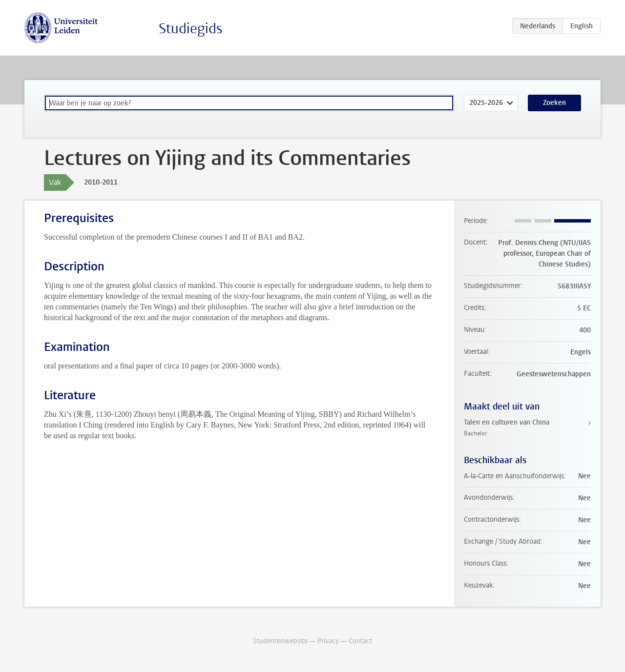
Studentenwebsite (280, 641)
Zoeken (554, 103)
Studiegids (191, 29)
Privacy (328, 641)
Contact (360, 641)
